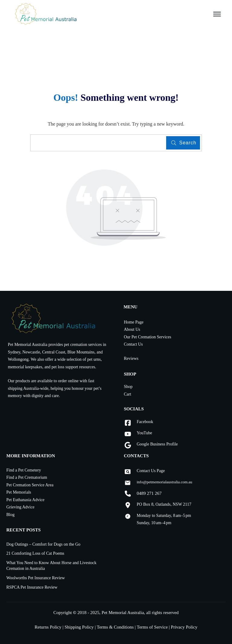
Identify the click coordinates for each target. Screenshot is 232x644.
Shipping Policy (79, 627)
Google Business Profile (157, 444)
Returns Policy (49, 627)
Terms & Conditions (115, 627)
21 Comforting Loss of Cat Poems (35, 553)
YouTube (144, 433)
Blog (10, 515)
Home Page (134, 322)
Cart (127, 394)
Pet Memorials (19, 492)
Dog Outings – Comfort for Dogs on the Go (43, 544)
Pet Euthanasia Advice (25, 500)
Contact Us (133, 344)
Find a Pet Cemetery (24, 470)
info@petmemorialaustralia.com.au (164, 482)
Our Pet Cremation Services (148, 337)
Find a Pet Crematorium (27, 477)
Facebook (145, 422)
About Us (132, 329)
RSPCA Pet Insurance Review (32, 587)
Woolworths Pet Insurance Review (36, 578)
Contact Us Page (151, 471)
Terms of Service (152, 627)
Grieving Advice (20, 507)
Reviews (131, 358)
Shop (128, 387)
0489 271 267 (149, 493)
